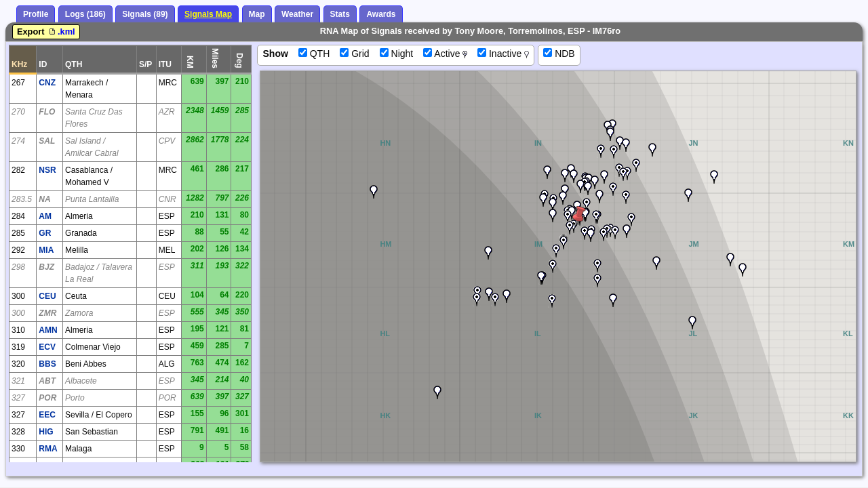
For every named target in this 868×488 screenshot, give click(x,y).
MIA (46, 250)
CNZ (47, 83)
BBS (47, 364)
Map (257, 14)
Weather (297, 14)
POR (47, 398)
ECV (47, 347)
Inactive (503, 54)
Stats (340, 14)
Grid (354, 54)
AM (45, 216)
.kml (61, 32)
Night (397, 54)
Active (445, 54)
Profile (36, 14)
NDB (559, 54)
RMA (48, 449)
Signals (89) (145, 14)
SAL (47, 141)
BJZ (46, 267)
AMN (48, 330)
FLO (47, 112)
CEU (47, 296)
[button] (553, 266)
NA (44, 199)
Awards (381, 14)
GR (45, 233)
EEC (47, 415)
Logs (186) (85, 14)
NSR (47, 170)
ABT (47, 381)
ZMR (47, 313)
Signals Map (208, 14)
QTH (314, 54)
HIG (46, 432)
